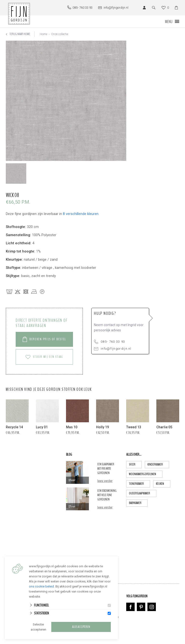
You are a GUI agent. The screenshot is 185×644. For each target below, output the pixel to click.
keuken (163, 484)
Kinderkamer (158, 465)
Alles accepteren (81, 627)
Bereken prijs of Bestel (44, 339)
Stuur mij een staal (44, 357)
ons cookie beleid (41, 586)
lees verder (105, 481)
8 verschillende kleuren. (81, 214)
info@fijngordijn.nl (113, 349)
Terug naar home (18, 34)
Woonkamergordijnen (146, 474)
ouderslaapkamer (143, 493)
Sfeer (135, 465)
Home (43, 34)
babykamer (138, 503)
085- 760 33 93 (109, 342)
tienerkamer (139, 484)
